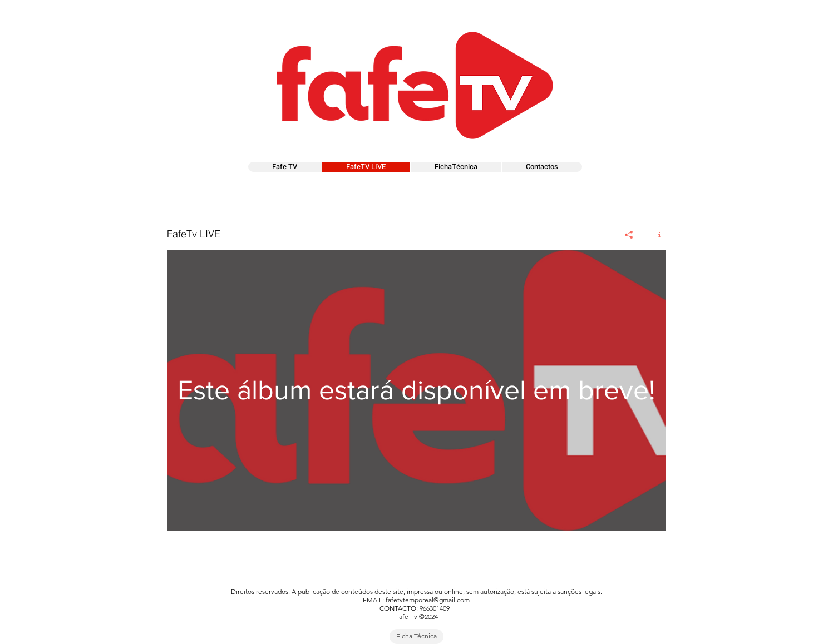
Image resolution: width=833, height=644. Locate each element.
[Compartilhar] (629, 235)
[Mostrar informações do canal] (655, 235)
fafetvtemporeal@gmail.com (428, 600)
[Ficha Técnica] (416, 636)
